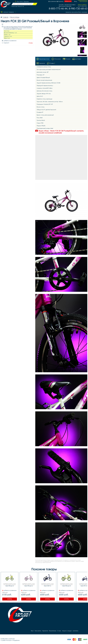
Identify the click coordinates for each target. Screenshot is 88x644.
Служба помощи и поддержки (10, 640)
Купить (10, 599)
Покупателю (52, 631)
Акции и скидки (66, 631)
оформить (68, 1)
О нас (58, 631)
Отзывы (31, 43)
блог (80, 12)
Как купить (74, 12)
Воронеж (26, 2)
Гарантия (67, 12)
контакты (85, 12)
